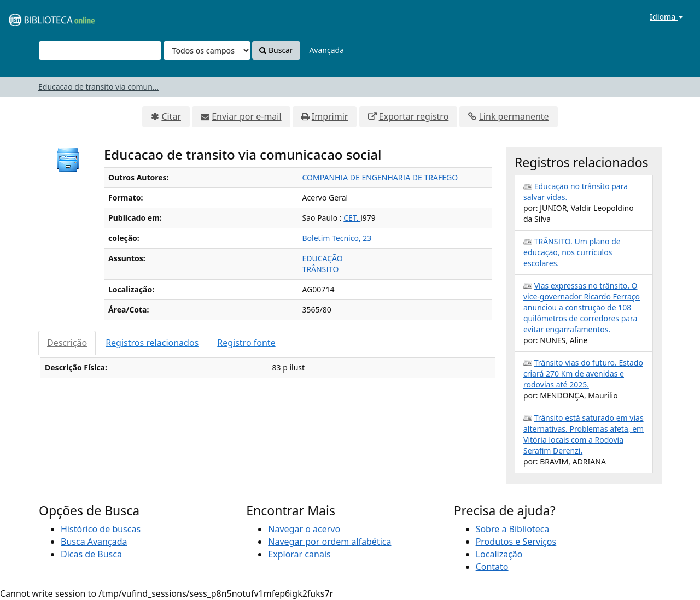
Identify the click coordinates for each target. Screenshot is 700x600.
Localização (499, 554)
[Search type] (207, 50)
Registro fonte (246, 343)
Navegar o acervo (304, 529)
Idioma (666, 17)
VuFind (35, 17)
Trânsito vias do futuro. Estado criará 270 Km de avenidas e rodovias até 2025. (583, 373)
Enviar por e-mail (246, 116)
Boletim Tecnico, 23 (337, 238)
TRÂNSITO (321, 269)
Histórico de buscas (101, 529)
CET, (352, 218)
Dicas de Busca (91, 554)
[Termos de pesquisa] (100, 50)
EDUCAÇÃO (323, 258)
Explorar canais (299, 554)
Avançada (326, 50)
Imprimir (330, 116)
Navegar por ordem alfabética (329, 542)
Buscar (276, 50)
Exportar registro (414, 116)
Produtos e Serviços (516, 542)
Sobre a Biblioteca (513, 529)
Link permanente (514, 116)
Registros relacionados (152, 343)
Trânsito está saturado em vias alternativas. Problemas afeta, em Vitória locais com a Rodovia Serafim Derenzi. (584, 434)
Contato (492, 567)
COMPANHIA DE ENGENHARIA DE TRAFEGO (380, 177)
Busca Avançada (94, 542)
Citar (171, 116)
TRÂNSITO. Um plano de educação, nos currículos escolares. (572, 252)
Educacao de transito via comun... (98, 87)
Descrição (67, 343)
